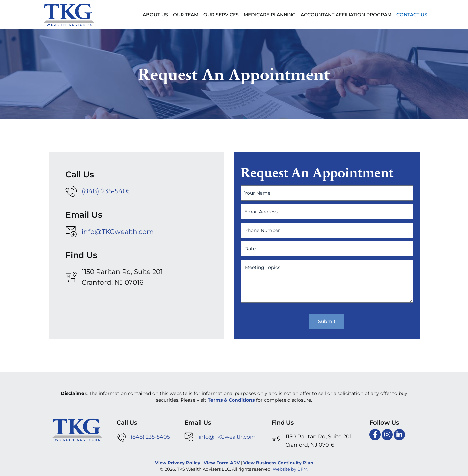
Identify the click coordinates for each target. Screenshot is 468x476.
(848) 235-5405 (106, 191)
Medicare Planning (270, 15)
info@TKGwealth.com (118, 232)
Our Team (186, 15)
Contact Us (412, 15)
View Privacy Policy (178, 463)
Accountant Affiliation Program (346, 15)
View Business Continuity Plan (278, 463)
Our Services (221, 15)
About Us (155, 15)
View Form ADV (222, 463)
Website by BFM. (290, 469)
